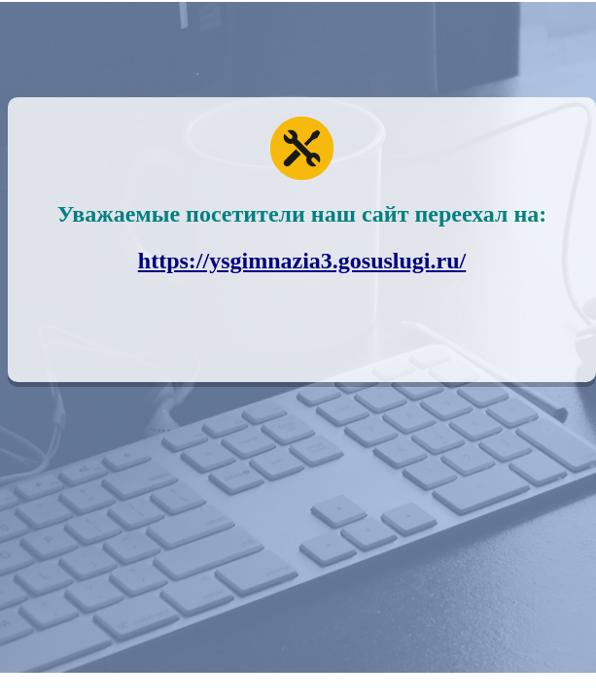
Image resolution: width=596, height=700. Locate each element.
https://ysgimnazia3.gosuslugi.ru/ (302, 261)
